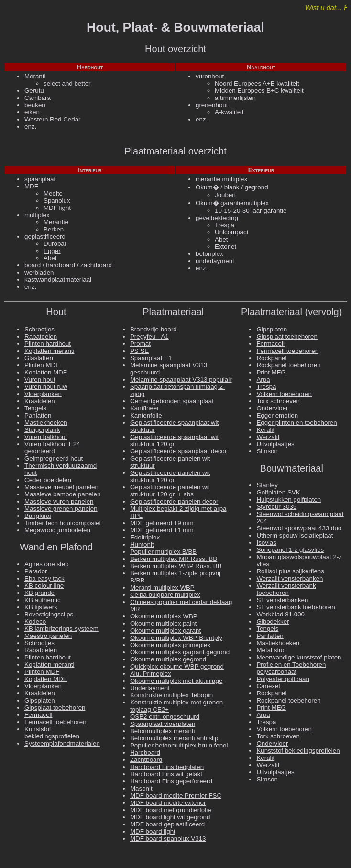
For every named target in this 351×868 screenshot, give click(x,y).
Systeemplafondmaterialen (62, 743)
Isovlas (266, 543)
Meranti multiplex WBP (162, 588)
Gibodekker (273, 621)
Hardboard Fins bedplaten (167, 767)
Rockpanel (271, 358)
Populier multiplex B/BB (163, 552)
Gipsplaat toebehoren (55, 708)
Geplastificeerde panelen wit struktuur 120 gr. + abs (170, 491)
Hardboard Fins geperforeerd (171, 781)
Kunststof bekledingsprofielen (52, 733)
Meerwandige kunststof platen (299, 657)
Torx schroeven (278, 401)
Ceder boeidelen (48, 480)
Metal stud (271, 650)
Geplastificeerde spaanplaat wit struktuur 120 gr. (174, 440)
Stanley (267, 485)
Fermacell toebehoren (55, 722)
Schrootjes (39, 329)
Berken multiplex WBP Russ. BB (176, 566)
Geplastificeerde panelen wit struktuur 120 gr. (170, 476)
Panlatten (38, 415)
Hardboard (145, 753)
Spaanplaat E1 (151, 358)
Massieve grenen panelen (61, 509)
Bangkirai (38, 516)
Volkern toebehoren (284, 394)
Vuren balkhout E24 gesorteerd (52, 448)
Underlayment (150, 688)
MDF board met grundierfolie (171, 810)
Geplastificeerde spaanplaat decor (178, 451)
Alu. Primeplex (151, 674)
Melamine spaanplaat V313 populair (181, 379)
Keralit (265, 430)
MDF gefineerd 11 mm (162, 530)
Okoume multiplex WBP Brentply (176, 638)
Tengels (35, 408)
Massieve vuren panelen (59, 501)
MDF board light (153, 831)
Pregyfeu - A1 (149, 336)
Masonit (141, 788)
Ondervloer (272, 408)
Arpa (263, 379)
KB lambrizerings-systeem (61, 629)
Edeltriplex (145, 537)
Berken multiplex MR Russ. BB (174, 559)
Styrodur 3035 (276, 507)
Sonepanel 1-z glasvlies (290, 550)
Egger (52, 251)
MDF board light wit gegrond (170, 817)
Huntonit (142, 544)
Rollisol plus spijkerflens (290, 571)
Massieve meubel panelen (61, 487)
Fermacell (38, 715)
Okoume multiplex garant (165, 631)
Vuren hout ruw (46, 387)
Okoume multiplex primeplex (170, 645)
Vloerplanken (43, 394)
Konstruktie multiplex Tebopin (171, 695)
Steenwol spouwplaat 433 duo (299, 528)
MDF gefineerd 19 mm (162, 523)
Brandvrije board (154, 329)
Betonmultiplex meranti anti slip (174, 738)
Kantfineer (145, 408)
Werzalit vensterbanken (290, 578)
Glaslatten (39, 358)
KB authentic (43, 600)
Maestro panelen (48, 636)
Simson (267, 451)
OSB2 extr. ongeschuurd (165, 717)
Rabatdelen (41, 336)
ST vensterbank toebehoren (296, 607)
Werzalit (268, 437)
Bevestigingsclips (49, 614)
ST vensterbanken (282, 600)
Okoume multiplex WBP (164, 616)
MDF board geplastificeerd (167, 824)
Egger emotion (277, 415)
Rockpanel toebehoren (288, 365)
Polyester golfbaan (283, 679)
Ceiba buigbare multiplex (165, 595)
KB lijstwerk (41, 607)
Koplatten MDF (46, 372)
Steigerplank (42, 430)
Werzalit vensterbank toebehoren (286, 589)
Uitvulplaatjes (275, 444)
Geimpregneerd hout (54, 458)
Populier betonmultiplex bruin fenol (179, 745)
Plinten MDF (42, 365)
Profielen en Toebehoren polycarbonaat (291, 668)
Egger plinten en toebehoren (296, 423)
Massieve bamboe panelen (62, 494)
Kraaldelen (40, 401)
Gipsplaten (40, 700)
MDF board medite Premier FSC (176, 796)
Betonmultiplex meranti (163, 731)
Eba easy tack (44, 578)
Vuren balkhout (46, 437)
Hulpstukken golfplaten (289, 500)
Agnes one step (47, 564)
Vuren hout (40, 379)
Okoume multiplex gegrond (168, 659)
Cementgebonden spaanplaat (172, 401)
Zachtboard (146, 760)
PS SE (139, 351)
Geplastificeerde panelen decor (174, 501)
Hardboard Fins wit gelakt (166, 774)
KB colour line (44, 586)
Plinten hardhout (48, 344)
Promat (140, 344)
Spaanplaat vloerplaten (163, 724)
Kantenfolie (146, 415)
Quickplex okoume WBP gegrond (177, 666)
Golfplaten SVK (278, 492)
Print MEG (271, 372)
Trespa (266, 387)
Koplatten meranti (49, 351)
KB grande (39, 593)
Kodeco (35, 621)
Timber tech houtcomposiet (63, 523)
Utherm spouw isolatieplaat (295, 535)
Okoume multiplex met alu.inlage (176, 681)
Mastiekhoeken (46, 423)
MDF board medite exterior (168, 803)
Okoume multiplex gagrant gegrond (180, 652)
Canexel (268, 686)
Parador (36, 571)
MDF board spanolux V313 (168, 839)
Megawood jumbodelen (57, 530)
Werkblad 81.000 (280, 614)
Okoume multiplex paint (163, 623)
